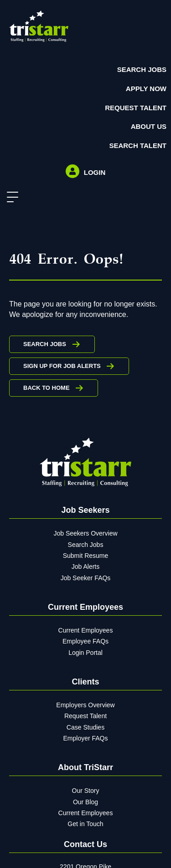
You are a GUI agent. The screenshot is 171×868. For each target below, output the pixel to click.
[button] (10, 197)
